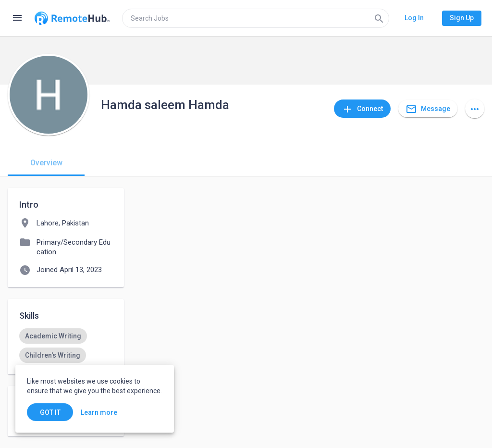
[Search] (379, 18)
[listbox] (66, 346)
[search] (256, 18)
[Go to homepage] (72, 18)
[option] (53, 336)
